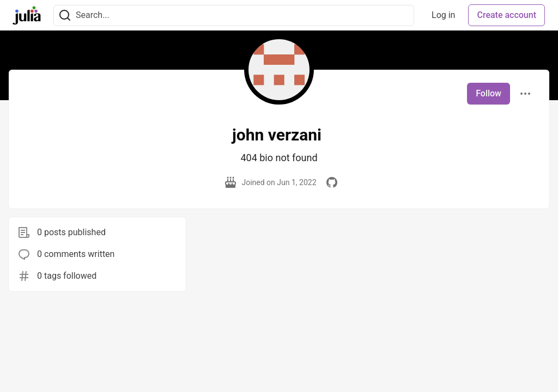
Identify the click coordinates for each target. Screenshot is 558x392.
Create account (507, 15)
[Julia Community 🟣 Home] (27, 15)
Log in (443, 15)
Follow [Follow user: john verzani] (489, 93)
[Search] (65, 16)
